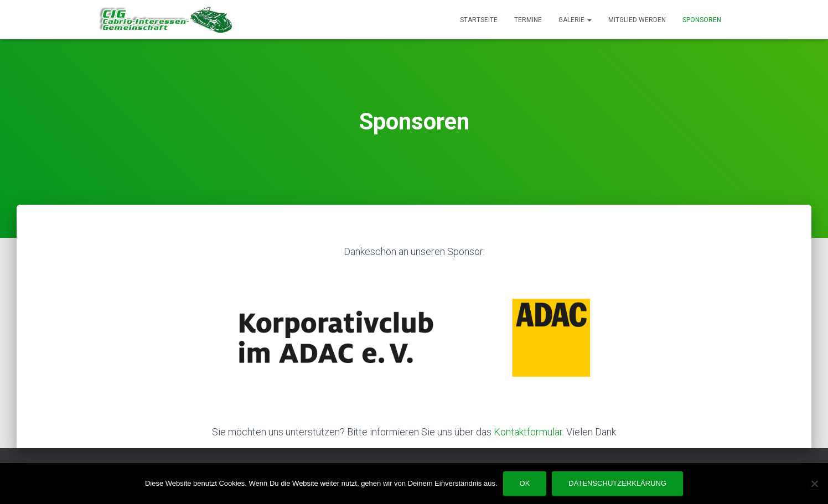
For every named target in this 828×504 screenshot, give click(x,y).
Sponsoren (702, 20)
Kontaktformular (528, 432)
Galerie (575, 20)
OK (525, 483)
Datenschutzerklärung (617, 483)
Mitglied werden (637, 20)
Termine (528, 20)
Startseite (479, 20)
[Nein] (814, 484)
